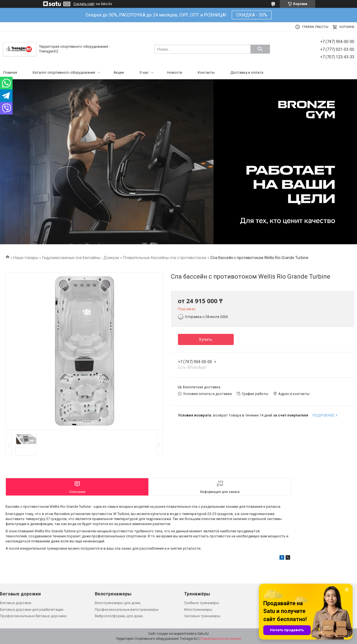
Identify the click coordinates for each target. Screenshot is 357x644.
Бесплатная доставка (202, 387)
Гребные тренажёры (202, 603)
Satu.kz (203, 634)
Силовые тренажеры (202, 616)
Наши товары (26, 258)
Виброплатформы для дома (119, 616)
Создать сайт (84, 4)
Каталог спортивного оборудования (64, 72)
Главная (10, 72)
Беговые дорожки (16, 603)
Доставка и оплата (247, 72)
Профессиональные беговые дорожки (33, 616)
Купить (206, 339)
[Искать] (260, 49)
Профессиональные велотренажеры (127, 610)
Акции (119, 72)
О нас (144, 72)
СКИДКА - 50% (252, 15)
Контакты (206, 72)
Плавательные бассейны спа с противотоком (165, 258)
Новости (175, 72)
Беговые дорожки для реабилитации (32, 610)
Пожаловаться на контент (221, 639)
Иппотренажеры (198, 610)
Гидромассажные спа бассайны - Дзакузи (81, 258)
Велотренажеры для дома (118, 603)
